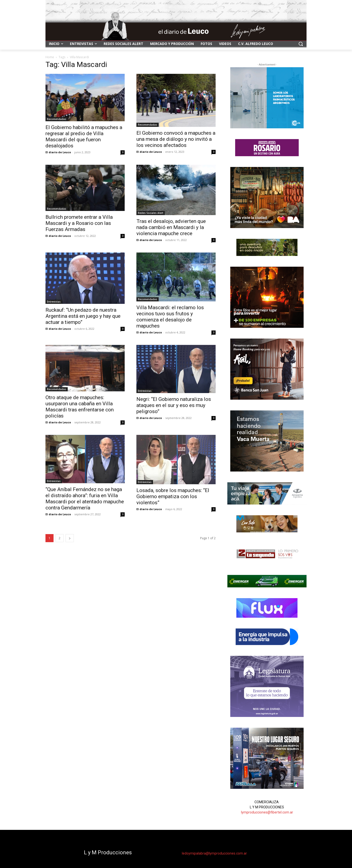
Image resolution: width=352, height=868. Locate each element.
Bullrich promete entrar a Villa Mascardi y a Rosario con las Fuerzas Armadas (79, 223)
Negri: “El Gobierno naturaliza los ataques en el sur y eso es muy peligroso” (174, 405)
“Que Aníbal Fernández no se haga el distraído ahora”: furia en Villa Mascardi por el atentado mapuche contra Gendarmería (85, 499)
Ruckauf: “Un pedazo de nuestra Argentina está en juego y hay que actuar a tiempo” (83, 316)
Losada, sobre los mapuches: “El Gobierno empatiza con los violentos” (173, 496)
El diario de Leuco (58, 152)
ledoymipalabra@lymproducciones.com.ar (214, 853)
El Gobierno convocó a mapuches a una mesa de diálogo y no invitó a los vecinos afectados (176, 139)
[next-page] (70, 538)
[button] (301, 44)
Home (50, 57)
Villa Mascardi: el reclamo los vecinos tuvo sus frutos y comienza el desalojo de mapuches (170, 317)
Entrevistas (54, 302)
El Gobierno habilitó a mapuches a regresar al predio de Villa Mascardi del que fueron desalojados (84, 137)
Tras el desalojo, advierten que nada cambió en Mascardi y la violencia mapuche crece (171, 227)
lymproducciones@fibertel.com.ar (267, 812)
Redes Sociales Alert (151, 213)
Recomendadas (57, 119)
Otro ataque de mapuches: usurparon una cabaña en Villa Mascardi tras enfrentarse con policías (80, 407)
